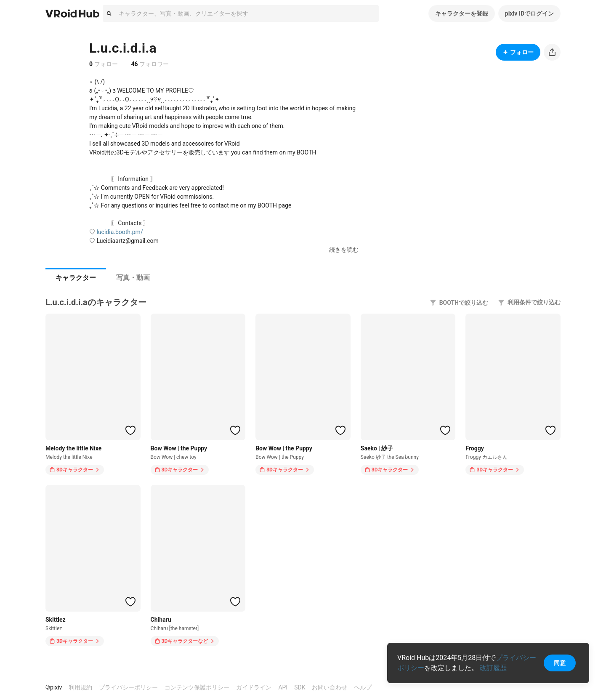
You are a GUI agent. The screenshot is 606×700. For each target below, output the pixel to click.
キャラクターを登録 (462, 13)
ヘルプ (363, 687)
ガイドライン (254, 687)
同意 (560, 663)
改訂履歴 (493, 668)
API (283, 687)
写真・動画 (133, 278)
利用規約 (80, 687)
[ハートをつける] (130, 430)
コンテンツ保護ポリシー (197, 687)
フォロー (518, 52)
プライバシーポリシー (128, 687)
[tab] (76, 278)
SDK (300, 687)
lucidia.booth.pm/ (120, 232)
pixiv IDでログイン (529, 13)
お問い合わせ (330, 687)
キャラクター (76, 278)
